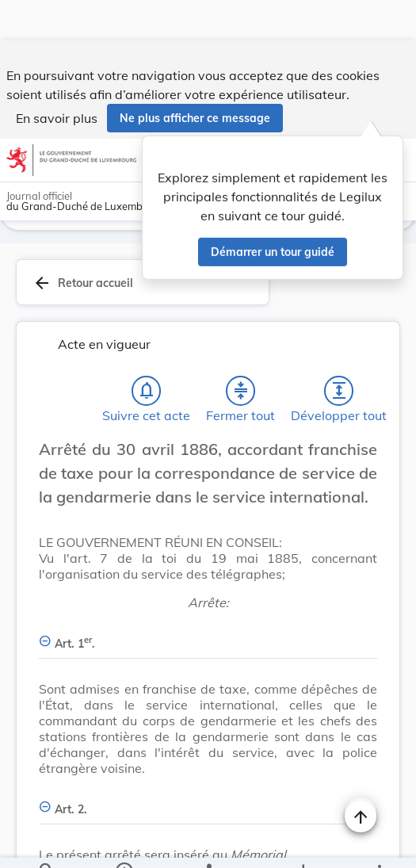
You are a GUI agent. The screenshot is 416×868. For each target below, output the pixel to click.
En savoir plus (57, 78)
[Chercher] (47, 843)
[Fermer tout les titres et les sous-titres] (241, 350)
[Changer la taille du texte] (361, 426)
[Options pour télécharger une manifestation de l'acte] (302, 843)
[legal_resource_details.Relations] (208, 843)
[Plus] (379, 843)
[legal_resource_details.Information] (123, 843)
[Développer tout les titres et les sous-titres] (339, 350)
